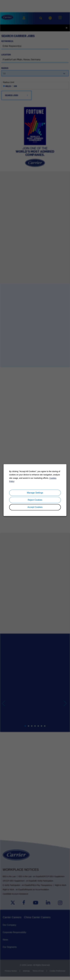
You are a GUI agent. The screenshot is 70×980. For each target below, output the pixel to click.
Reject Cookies (35, 500)
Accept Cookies (35, 507)
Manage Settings (35, 493)
